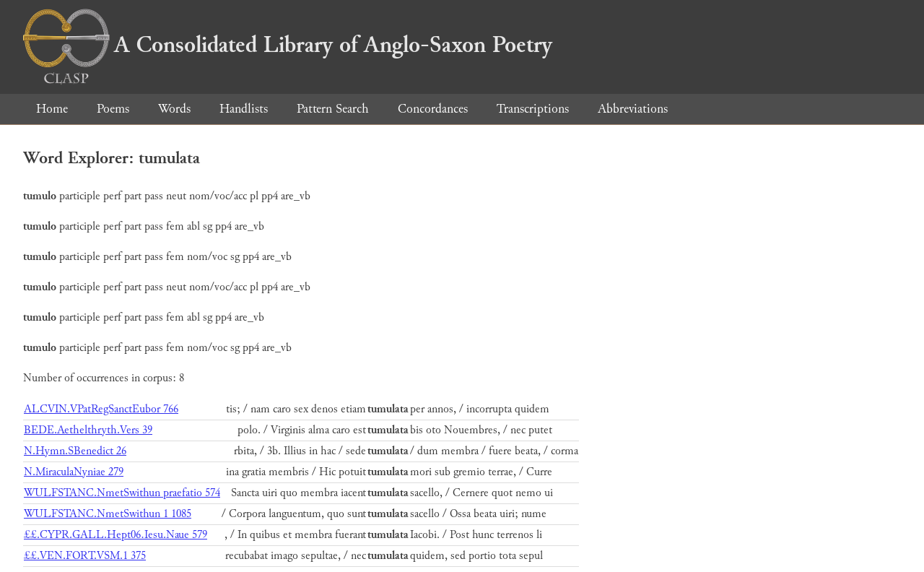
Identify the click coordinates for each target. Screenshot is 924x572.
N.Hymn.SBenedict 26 (75, 451)
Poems (113, 109)
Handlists (244, 109)
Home (52, 109)
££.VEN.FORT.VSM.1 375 (85, 556)
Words (174, 109)
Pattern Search (333, 109)
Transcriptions (533, 109)
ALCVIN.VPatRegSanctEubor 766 (101, 409)
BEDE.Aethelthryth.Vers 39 (88, 430)
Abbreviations (633, 109)
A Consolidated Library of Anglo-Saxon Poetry (288, 45)
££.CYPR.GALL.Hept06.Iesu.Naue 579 (115, 535)
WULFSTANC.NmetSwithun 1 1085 (108, 514)
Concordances (433, 109)
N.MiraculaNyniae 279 (74, 472)
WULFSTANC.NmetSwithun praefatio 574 (122, 493)
